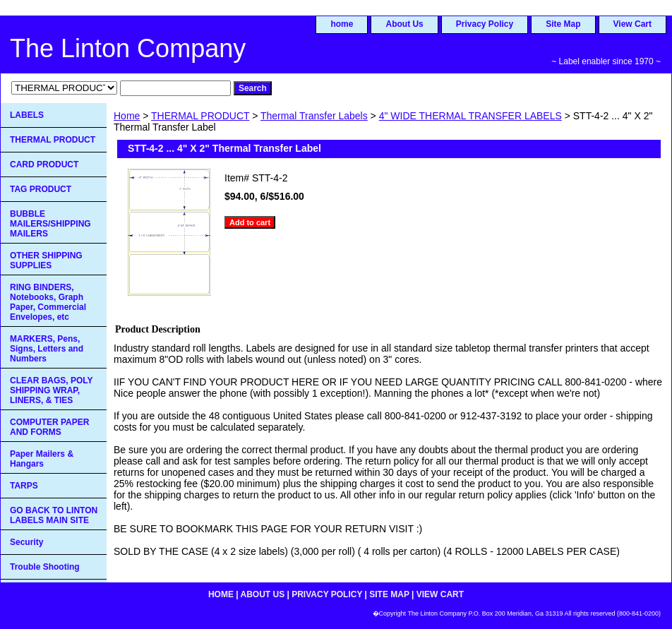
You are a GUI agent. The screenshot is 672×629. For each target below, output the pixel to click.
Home (127, 116)
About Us (404, 24)
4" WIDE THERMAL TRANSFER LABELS (470, 116)
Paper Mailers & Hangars (42, 459)
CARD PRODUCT (44, 164)
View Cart (632, 24)
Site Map (563, 24)
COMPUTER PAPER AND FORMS (49, 427)
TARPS (24, 486)
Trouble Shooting (45, 567)
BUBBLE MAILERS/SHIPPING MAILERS (50, 224)
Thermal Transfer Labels (314, 116)
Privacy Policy (485, 24)
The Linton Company (128, 48)
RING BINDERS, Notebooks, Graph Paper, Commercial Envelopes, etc (48, 302)
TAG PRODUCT (41, 189)
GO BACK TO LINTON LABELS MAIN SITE (54, 515)
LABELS (27, 115)
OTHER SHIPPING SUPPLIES (46, 260)
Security (26, 542)
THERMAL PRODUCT (200, 116)
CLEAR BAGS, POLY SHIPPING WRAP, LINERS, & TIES (52, 390)
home (342, 24)
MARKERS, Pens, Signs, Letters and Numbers (47, 349)
